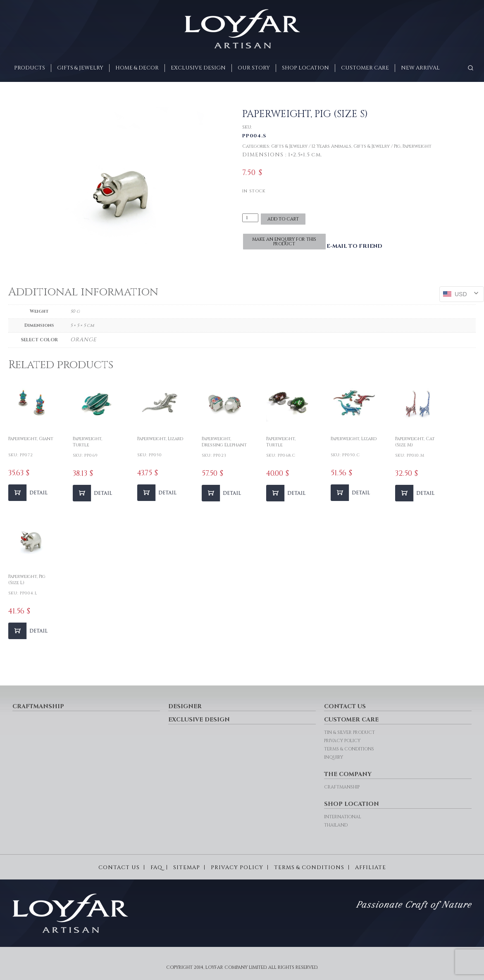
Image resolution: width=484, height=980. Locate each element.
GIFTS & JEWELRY (80, 68)
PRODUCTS (30, 68)
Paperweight (417, 146)
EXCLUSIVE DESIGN (198, 68)
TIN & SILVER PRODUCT (349, 732)
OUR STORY (254, 68)
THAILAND (336, 825)
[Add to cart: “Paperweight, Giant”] (29, 493)
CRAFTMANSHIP (38, 706)
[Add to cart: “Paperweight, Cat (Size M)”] (416, 493)
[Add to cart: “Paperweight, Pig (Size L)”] (29, 631)
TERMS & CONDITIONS (349, 749)
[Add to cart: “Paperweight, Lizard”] (158, 493)
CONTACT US (345, 706)
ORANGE (83, 340)
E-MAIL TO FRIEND (354, 246)
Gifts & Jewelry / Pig (377, 146)
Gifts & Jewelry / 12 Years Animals (311, 146)
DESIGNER (185, 706)
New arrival (420, 68)
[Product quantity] (250, 218)
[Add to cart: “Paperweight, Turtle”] (93, 493)
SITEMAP (187, 867)
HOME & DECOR (137, 68)
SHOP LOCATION (305, 68)
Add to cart (283, 219)
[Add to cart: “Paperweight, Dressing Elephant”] (222, 493)
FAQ (156, 867)
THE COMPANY (348, 774)
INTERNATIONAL (343, 817)
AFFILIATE (371, 867)
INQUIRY (334, 757)
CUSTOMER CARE (365, 68)
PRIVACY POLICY (342, 741)
